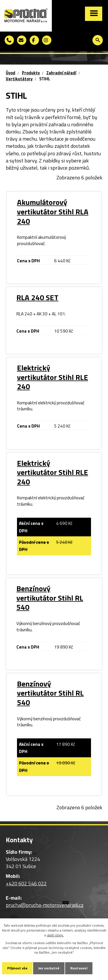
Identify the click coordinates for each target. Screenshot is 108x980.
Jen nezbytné (49, 968)
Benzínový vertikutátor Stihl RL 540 (50, 598)
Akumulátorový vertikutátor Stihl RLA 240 (53, 211)
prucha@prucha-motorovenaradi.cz (45, 905)
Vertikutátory (19, 79)
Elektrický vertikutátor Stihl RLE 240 (53, 377)
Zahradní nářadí (61, 73)
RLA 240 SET (37, 297)
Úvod (11, 73)
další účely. (55, 935)
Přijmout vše (17, 968)
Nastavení (79, 968)
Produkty (31, 73)
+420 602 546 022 (26, 883)
